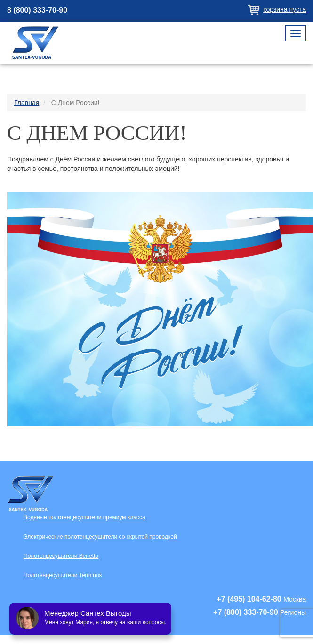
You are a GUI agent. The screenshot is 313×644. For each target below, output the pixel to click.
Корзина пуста (285, 9)
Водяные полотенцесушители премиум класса (84, 517)
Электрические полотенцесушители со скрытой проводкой (100, 537)
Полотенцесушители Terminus (63, 575)
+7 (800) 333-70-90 (245, 612)
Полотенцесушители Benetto (61, 556)
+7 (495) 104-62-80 (249, 599)
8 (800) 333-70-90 (37, 10)
